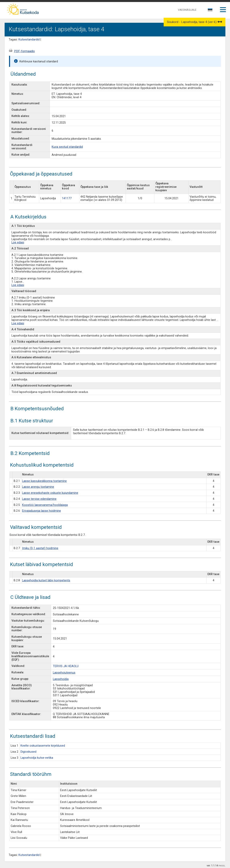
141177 (67, 198)
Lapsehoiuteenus (64, 673)
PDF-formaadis (24, 51)
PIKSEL (222, 866)
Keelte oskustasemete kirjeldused (43, 746)
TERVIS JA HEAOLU (66, 666)
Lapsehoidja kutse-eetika (37, 758)
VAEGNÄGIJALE (187, 10)
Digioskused (28, 752)
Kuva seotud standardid (67, 147)
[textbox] (209, 11)
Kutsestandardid (29, 40)
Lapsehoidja (61, 679)
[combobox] (210, 11)
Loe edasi (18, 242)
